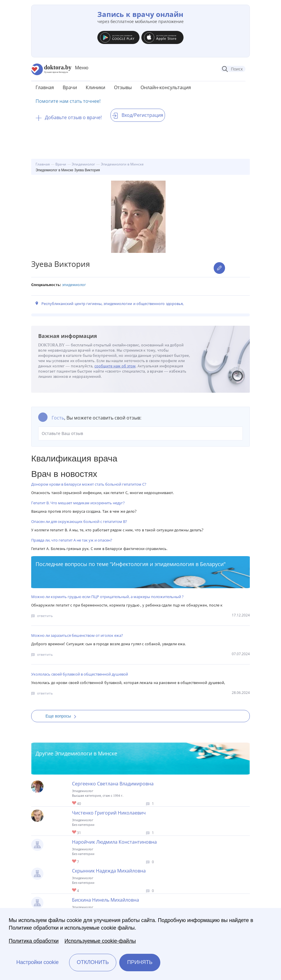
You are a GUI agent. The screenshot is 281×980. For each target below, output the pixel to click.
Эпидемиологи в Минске (86, 753)
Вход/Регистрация (138, 115)
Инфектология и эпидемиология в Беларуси (168, 564)
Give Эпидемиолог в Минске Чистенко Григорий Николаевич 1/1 (74, 832)
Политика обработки (34, 941)
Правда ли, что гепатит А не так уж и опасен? (72, 540)
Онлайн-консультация (166, 87)
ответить (45, 616)
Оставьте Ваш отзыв (140, 433)
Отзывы (123, 87)
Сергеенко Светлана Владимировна (113, 784)
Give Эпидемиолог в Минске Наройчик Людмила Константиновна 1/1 (74, 862)
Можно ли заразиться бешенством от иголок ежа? (77, 635)
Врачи (70, 87)
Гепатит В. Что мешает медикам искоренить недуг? (78, 503)
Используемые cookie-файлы (100, 941)
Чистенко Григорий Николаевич (109, 813)
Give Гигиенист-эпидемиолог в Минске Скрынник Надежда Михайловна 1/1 (74, 890)
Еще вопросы (63, 716)
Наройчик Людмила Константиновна (114, 842)
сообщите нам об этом (115, 366)
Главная (45, 87)
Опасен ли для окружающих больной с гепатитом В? (79, 521)
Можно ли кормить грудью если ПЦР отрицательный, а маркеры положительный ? (107, 597)
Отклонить (93, 962)
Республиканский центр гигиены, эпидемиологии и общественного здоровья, (113, 304)
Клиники (95, 87)
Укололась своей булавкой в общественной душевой (80, 674)
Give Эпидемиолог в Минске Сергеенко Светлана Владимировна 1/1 (74, 803)
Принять (140, 962)
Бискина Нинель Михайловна (106, 900)
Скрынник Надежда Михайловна (109, 871)
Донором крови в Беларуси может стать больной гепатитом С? (89, 484)
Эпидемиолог (74, 285)
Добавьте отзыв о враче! (69, 117)
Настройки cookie (37, 962)
